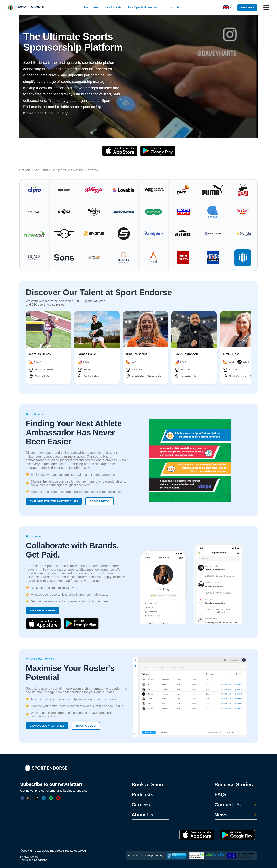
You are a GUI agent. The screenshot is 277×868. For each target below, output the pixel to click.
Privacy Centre (29, 857)
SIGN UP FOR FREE (43, 611)
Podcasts (150, 795)
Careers (150, 805)
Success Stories (236, 784)
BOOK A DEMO (99, 501)
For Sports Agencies (143, 7)
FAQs (236, 795)
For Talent (91, 7)
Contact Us (236, 805)
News (236, 815)
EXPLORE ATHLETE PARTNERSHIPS (54, 501)
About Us (150, 815)
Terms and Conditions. (34, 860)
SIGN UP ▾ (247, 8)
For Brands (113, 7)
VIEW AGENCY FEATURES (47, 726)
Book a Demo (150, 784)
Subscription (173, 7)
